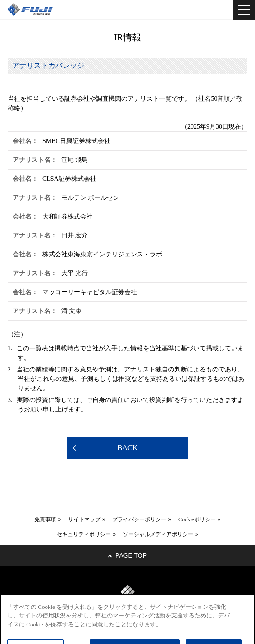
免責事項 (45, 519)
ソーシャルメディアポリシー (158, 534)
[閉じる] (241, 615)
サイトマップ (84, 519)
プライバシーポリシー (139, 519)
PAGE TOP (131, 555)
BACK (127, 448)
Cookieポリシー (197, 519)
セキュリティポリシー (84, 534)
